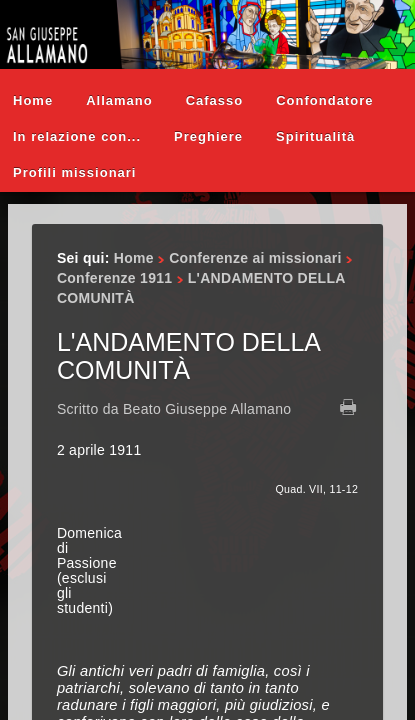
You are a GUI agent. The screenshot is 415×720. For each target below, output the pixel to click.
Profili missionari (74, 172)
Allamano (119, 100)
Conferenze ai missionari (255, 258)
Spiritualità (315, 136)
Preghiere (208, 136)
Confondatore (324, 100)
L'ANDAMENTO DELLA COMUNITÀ (188, 356)
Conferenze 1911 (114, 278)
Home (33, 100)
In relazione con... (77, 136)
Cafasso (215, 100)
